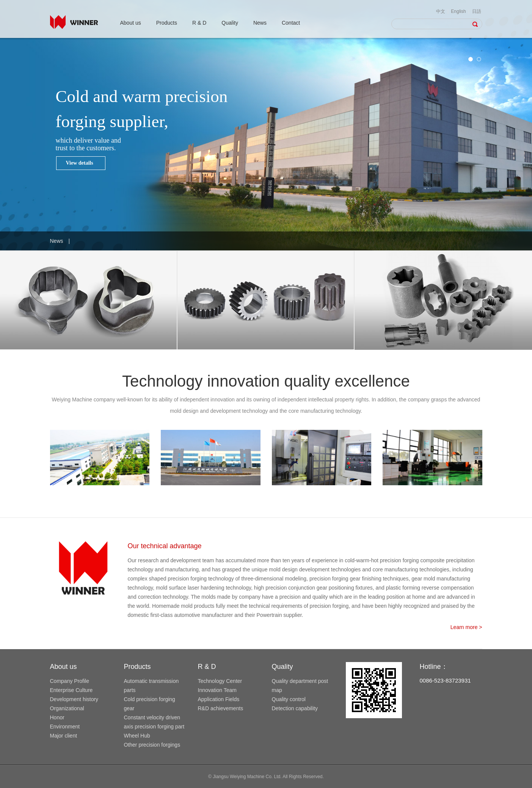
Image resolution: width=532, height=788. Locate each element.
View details (80, 163)
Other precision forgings (152, 745)
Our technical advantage (165, 546)
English (458, 11)
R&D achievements (221, 708)
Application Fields (219, 699)
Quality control (289, 699)
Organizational (67, 708)
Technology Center (220, 681)
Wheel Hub (137, 736)
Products (167, 23)
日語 (477, 11)
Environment (65, 727)
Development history (74, 699)
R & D (199, 23)
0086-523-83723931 (445, 680)
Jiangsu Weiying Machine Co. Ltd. (247, 777)
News (260, 23)
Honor (57, 717)
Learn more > (466, 627)
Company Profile (70, 681)
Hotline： (434, 667)
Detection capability (295, 708)
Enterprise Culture (71, 690)
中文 (441, 11)
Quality (230, 23)
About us (131, 23)
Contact (291, 23)
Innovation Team (217, 690)
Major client (64, 736)
